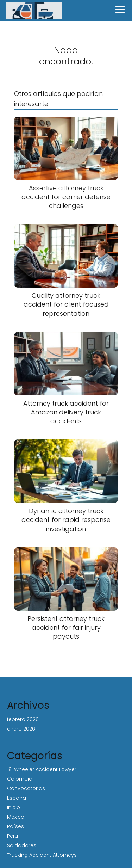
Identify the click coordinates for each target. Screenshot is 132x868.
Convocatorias (26, 788)
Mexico (16, 817)
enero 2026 (21, 729)
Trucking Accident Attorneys (42, 855)
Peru (12, 836)
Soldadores (22, 845)
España (17, 798)
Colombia (20, 779)
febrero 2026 (23, 719)
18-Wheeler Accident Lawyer (42, 769)
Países (15, 826)
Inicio (14, 807)
